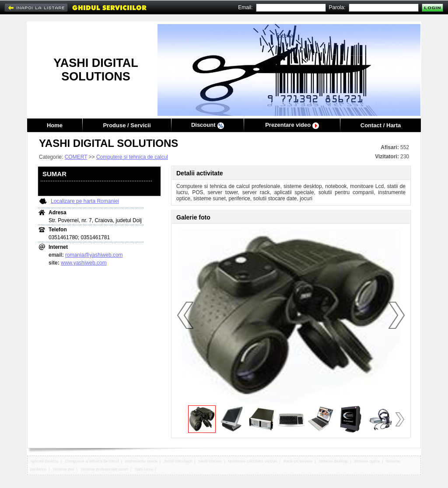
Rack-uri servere (298, 461)
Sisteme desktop (333, 461)
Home (55, 125)
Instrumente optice (141, 461)
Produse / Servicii (127, 125)
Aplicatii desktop (44, 461)
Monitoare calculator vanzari (253, 461)
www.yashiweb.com (84, 263)
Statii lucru (143, 469)
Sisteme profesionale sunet (104, 469)
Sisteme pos (63, 469)
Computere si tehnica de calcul (132, 157)
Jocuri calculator (178, 461)
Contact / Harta (381, 125)
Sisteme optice (367, 461)
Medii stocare (210, 461)
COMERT (76, 157)
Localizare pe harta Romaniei (85, 201)
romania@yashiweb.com (94, 255)
